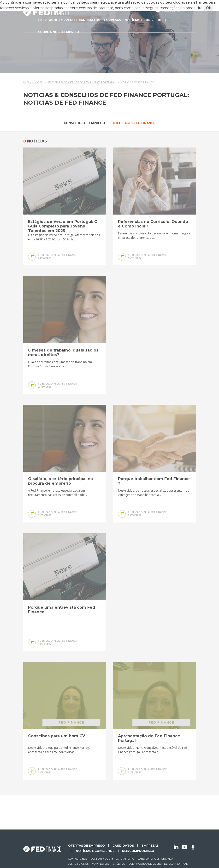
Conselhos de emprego (84, 123)
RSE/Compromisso (138, 851)
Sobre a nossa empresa (59, 32)
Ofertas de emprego (56, 20)
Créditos (119, 864)
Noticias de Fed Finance (134, 123)
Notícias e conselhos (144, 20)
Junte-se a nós (78, 864)
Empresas (112, 20)
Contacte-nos (78, 859)
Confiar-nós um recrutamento (112, 859)
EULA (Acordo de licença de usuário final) (158, 864)
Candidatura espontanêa (155, 859)
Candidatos (89, 20)
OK (209, 8)
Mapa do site (101, 864)
